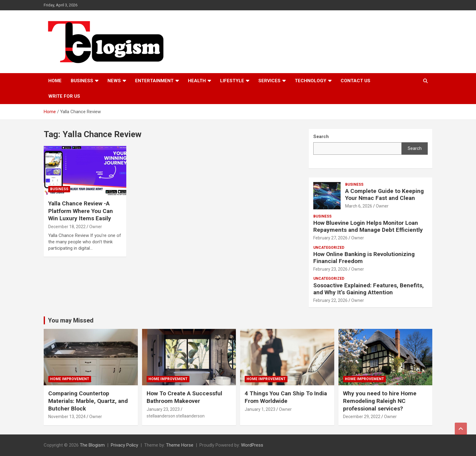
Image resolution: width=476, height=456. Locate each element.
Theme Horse (180, 445)
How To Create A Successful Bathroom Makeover (184, 397)
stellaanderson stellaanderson (176, 416)
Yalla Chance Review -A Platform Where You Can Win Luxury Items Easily (81, 211)
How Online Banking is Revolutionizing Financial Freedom (364, 258)
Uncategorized (329, 248)
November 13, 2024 (67, 417)
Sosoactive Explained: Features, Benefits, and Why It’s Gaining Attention (369, 289)
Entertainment (154, 81)
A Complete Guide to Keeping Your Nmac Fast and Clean (384, 194)
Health (197, 81)
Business (82, 81)
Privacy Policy (124, 445)
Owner (96, 227)
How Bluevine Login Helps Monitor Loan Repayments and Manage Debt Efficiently (368, 226)
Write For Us (64, 96)
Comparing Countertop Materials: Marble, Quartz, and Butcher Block (88, 401)
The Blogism (92, 445)
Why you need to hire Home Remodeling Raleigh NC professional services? (380, 401)
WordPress (252, 445)
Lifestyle (232, 81)
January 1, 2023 (260, 409)
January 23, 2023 (163, 409)
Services (269, 81)
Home (55, 81)
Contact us (355, 81)
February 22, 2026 (330, 300)
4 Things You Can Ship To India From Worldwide (286, 397)
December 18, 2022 (67, 227)
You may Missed (71, 320)
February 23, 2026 (330, 269)
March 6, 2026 (359, 206)
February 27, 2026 (330, 238)
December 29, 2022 (362, 417)
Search (415, 148)
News (114, 81)
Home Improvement (70, 379)
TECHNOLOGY (311, 81)
